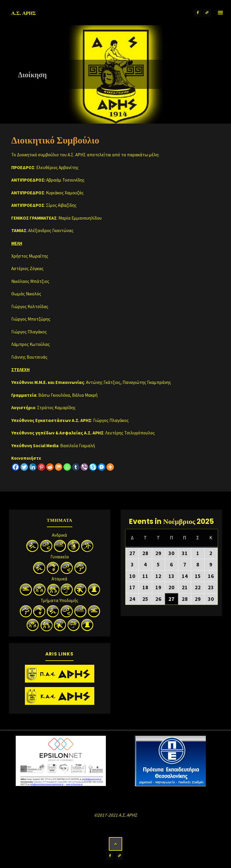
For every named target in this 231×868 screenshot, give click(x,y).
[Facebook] (16, 467)
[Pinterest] (41, 467)
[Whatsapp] (67, 467)
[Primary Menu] (220, 13)
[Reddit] (50, 467)
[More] (110, 467)
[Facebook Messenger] (102, 467)
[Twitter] (24, 467)
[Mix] (59, 467)
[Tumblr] (76, 467)
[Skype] (93, 467)
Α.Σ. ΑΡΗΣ (24, 13)
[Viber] (84, 467)
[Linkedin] (33, 467)
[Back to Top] (116, 844)
